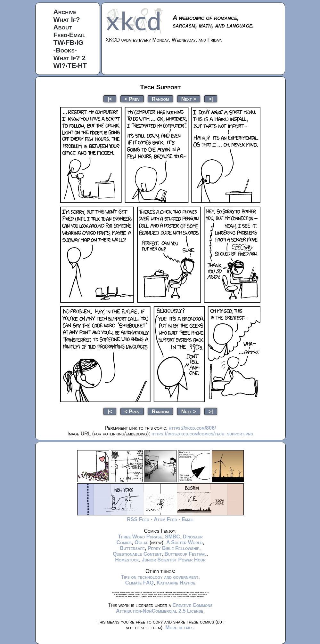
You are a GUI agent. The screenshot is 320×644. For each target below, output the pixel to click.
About (63, 27)
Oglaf (141, 542)
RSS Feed (138, 519)
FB (70, 42)
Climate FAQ (139, 583)
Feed (61, 35)
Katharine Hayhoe (176, 583)
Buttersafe (132, 548)
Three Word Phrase (140, 537)
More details (179, 628)
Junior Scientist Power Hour (174, 560)
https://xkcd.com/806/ (192, 428)
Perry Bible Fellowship (174, 548)
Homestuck (127, 560)
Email (77, 35)
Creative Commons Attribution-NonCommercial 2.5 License (164, 608)
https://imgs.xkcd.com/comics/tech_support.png (202, 434)
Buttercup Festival (185, 554)
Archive (65, 12)
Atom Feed (165, 519)
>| (211, 99)
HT (82, 65)
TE (72, 65)
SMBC (172, 537)
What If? (67, 19)
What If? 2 (70, 58)
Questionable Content (137, 554)
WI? (60, 65)
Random (160, 99)
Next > (189, 99)
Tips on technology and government (160, 577)
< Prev (132, 99)
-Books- (65, 50)
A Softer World (185, 542)
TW (59, 42)
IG (80, 42)
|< (110, 99)
